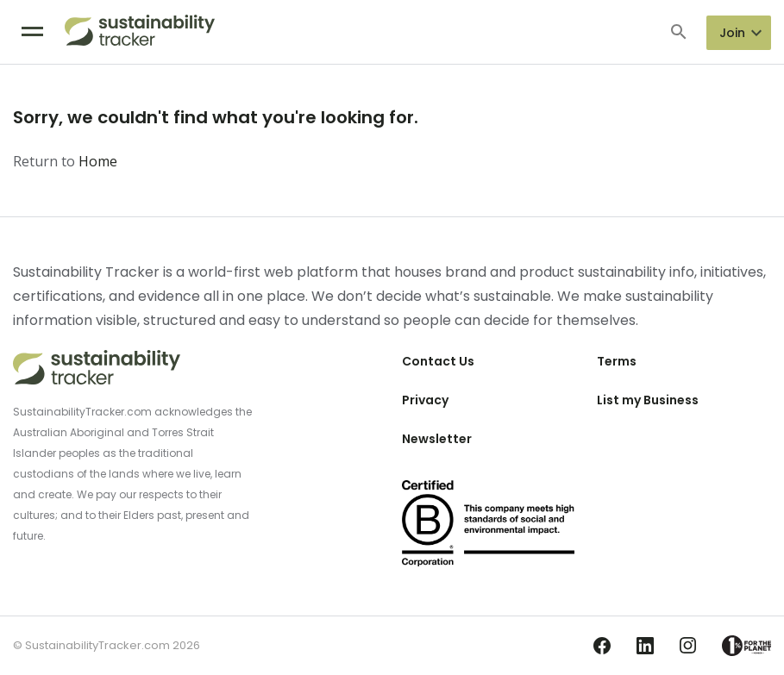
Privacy (425, 400)
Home (98, 161)
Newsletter (437, 439)
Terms (617, 361)
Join (732, 33)
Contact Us (438, 361)
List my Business (648, 400)
